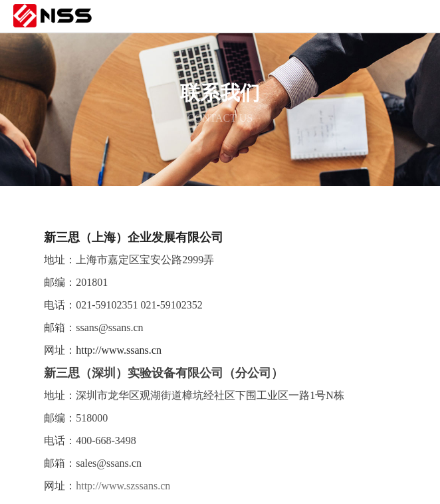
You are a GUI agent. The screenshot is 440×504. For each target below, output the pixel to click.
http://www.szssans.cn (123, 486)
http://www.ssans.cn (119, 350)
